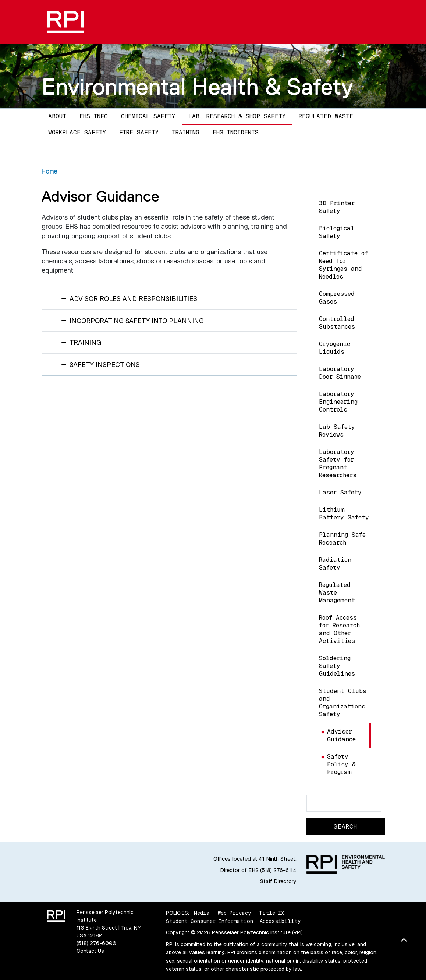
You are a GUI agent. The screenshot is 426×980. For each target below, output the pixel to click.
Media (202, 913)
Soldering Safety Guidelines (337, 666)
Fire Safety (139, 132)
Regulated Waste (326, 116)
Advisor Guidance (341, 735)
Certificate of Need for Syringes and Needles (343, 265)
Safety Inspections (101, 365)
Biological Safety (337, 232)
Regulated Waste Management (337, 593)
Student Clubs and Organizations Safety (343, 703)
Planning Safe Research (342, 539)
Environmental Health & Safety (197, 87)
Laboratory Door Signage (340, 373)
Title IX (271, 913)
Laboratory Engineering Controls (338, 402)
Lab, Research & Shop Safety (237, 116)
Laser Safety (340, 492)
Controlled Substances (337, 323)
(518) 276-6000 (96, 943)
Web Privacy (234, 913)
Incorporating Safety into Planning (133, 321)
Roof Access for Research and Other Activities (339, 629)
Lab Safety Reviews (337, 431)
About (57, 116)
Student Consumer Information (210, 921)
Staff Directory (278, 881)
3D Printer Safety (337, 207)
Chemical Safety (148, 116)
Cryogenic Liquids (335, 348)
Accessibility (280, 921)
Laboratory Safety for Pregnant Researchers (338, 463)
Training (186, 132)
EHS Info (94, 116)
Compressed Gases (337, 298)
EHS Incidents (236, 132)
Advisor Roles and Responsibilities (129, 299)
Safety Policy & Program (341, 764)
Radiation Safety (335, 564)
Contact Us (90, 951)
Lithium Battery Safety (344, 514)
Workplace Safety (77, 132)
